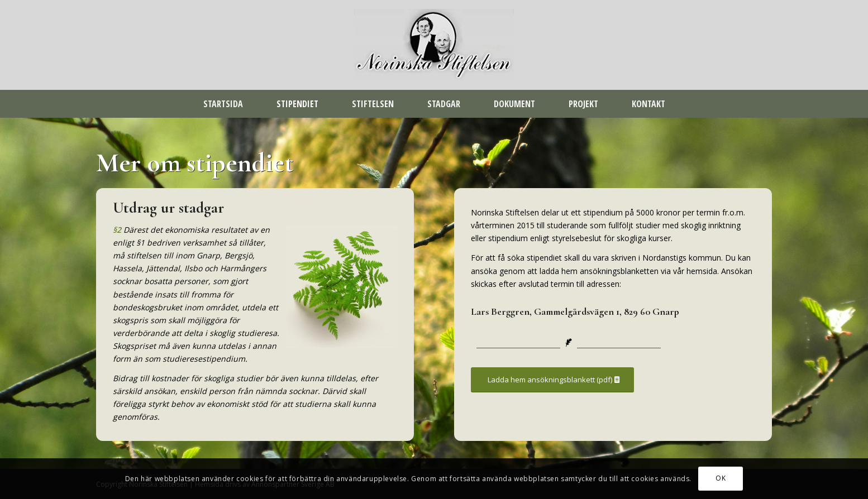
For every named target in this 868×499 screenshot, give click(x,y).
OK (721, 478)
